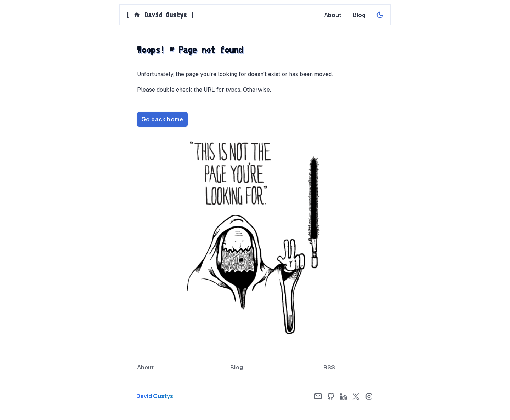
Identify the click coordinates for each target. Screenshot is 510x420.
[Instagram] (369, 396)
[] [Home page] (160, 15)
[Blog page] (359, 15)
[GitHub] (331, 396)
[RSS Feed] (329, 368)
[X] (356, 396)
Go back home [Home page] (162, 119)
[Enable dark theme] (380, 15)
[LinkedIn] (344, 396)
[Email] (318, 396)
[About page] (333, 15)
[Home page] (174, 396)
